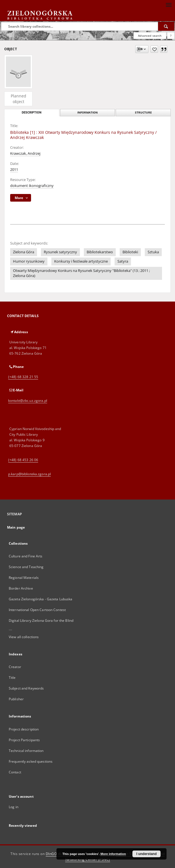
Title (12, 678)
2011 (14, 170)
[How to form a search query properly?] (171, 36)
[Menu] (169, 5)
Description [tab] (32, 113)
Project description (24, 729)
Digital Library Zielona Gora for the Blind (41, 621)
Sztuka (153, 252)
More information (113, 854)
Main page (16, 527)
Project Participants (24, 740)
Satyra (123, 261)
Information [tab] (88, 113)
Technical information (26, 751)
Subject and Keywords (26, 688)
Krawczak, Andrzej (25, 153)
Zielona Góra (24, 252)
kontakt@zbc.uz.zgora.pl (28, 401)
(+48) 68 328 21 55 (23, 377)
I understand (146, 854)
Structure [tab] (143, 113)
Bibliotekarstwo (100, 252)
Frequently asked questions (31, 761)
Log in (14, 807)
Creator (15, 667)
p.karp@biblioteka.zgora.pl (29, 474)
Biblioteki (130, 252)
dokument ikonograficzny (32, 186)
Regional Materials (24, 578)
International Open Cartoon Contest (37, 610)
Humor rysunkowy (29, 261)
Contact (15, 772)
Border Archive (21, 588)
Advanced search (150, 36)
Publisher (16, 699)
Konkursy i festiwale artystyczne (81, 261)
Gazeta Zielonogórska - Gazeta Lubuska (41, 599)
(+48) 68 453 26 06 (23, 460)
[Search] (166, 26)
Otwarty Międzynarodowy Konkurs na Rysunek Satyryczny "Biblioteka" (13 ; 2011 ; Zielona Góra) (81, 273)
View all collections (24, 637)
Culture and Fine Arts (26, 556)
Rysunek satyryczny (60, 252)
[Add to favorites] (154, 49)
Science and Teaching (26, 567)
